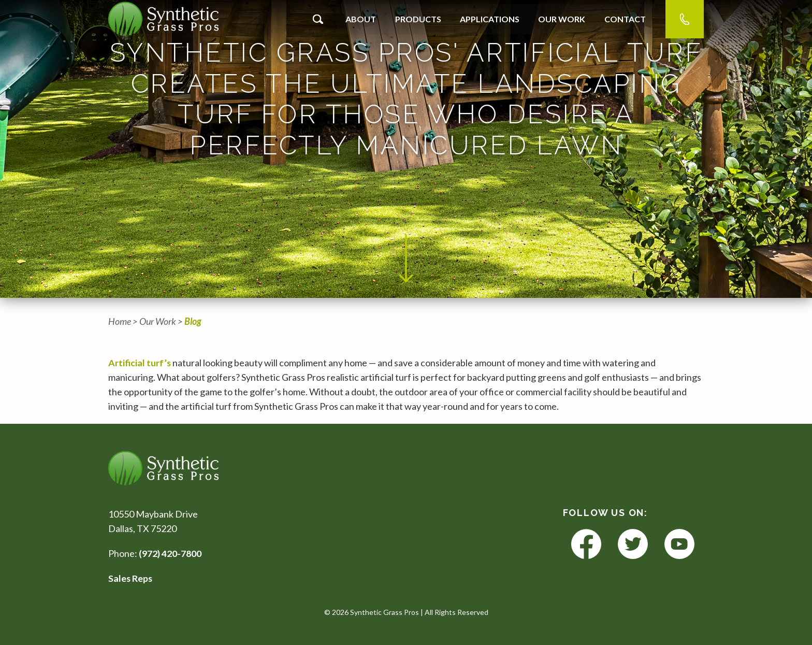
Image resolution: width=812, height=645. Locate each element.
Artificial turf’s (140, 363)
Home (120, 321)
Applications (490, 19)
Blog (193, 321)
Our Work (562, 19)
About (361, 19)
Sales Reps (131, 578)
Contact (625, 19)
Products (418, 19)
